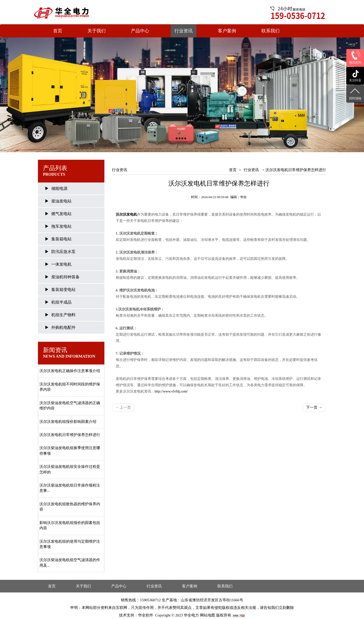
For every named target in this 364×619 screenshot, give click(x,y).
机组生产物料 (63, 315)
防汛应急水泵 (63, 252)
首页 (58, 31)
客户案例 (227, 31)
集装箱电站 (61, 239)
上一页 (123, 407)
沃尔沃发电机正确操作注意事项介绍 (70, 371)
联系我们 (270, 31)
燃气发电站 (61, 214)
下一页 (314, 407)
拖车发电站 (61, 226)
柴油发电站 (61, 201)
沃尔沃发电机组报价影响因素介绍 (68, 422)
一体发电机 (61, 264)
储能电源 (59, 188)
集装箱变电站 (63, 290)
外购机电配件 (63, 327)
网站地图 (208, 615)
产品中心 (140, 31)
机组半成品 (61, 302)
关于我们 (97, 31)
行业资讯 (184, 31)
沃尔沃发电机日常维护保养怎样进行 (70, 435)
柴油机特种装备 (65, 277)
